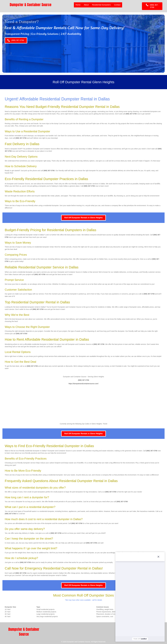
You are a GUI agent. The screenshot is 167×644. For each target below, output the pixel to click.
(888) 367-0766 (131, 114)
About (86, 5)
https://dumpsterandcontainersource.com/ (83, 384)
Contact (117, 5)
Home (78, 5)
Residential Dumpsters (101, 5)
